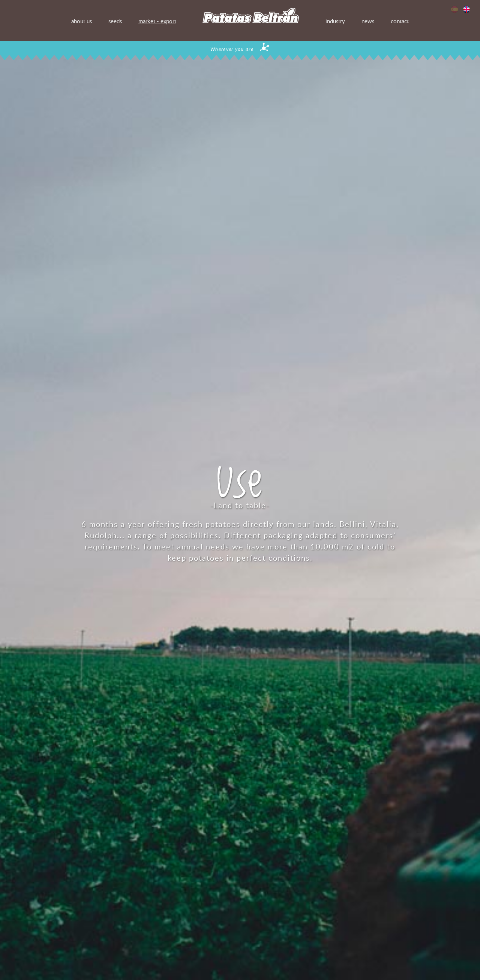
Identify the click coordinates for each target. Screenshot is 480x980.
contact (400, 21)
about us (82, 21)
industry (335, 21)
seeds (115, 21)
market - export (157, 21)
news (368, 21)
